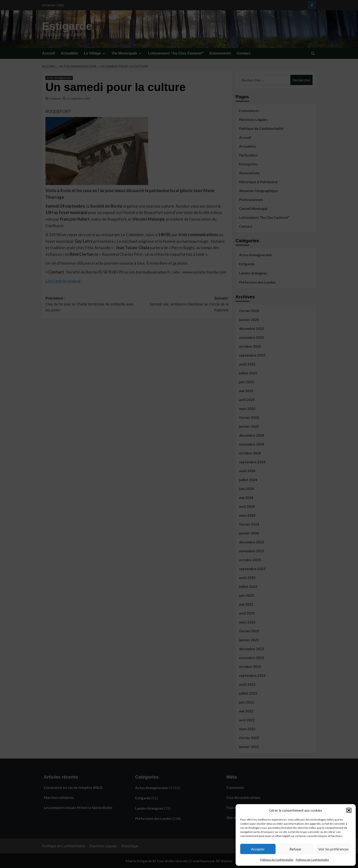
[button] (349, 810)
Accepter (258, 849)
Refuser (296, 849)
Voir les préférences (333, 849)
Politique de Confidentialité (277, 860)
